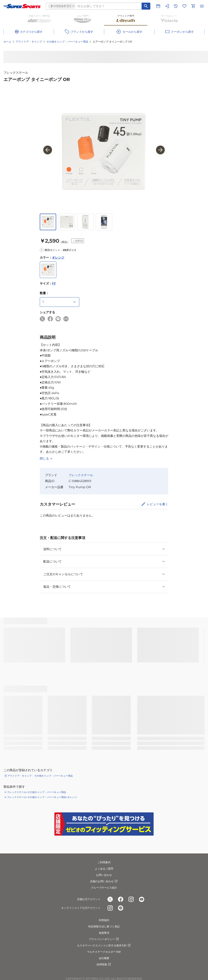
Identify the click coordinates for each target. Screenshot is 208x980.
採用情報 (104, 965)
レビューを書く (158, 504)
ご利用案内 (104, 862)
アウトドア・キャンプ (29, 42)
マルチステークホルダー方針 (104, 952)
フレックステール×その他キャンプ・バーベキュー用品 (36, 792)
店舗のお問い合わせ (104, 881)
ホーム (7, 42)
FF (54, 283)
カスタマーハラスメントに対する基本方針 (104, 946)
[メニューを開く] (202, 6)
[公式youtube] (142, 899)
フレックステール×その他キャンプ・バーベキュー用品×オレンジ (42, 797)
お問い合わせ (104, 875)
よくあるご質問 (104, 869)
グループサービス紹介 (104, 888)
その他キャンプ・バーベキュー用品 (67, 42)
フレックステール (16, 73)
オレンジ (58, 257)
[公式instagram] (131, 899)
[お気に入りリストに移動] (184, 6)
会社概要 (104, 958)
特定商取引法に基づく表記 (104, 926)
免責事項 (104, 933)
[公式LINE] (121, 908)
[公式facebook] (121, 899)
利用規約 (104, 920)
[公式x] (110, 899)
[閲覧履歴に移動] (176, 6)
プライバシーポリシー (104, 939)
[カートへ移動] (193, 6)
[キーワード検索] (146, 6)
